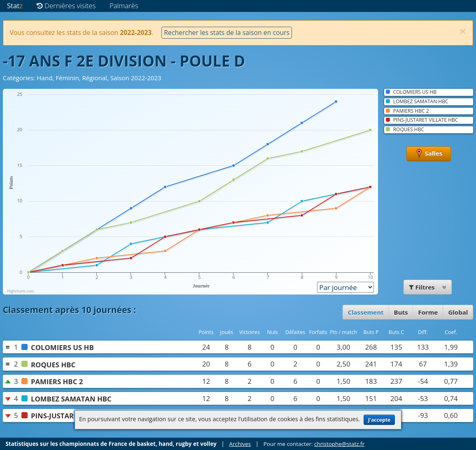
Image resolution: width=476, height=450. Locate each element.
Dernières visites (66, 6)
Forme (428, 312)
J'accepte (379, 420)
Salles (429, 154)
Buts (401, 312)
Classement (366, 312)
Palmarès (124, 6)
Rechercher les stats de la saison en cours (227, 32)
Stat (15, 6)
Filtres (428, 287)
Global (458, 312)
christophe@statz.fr (339, 444)
